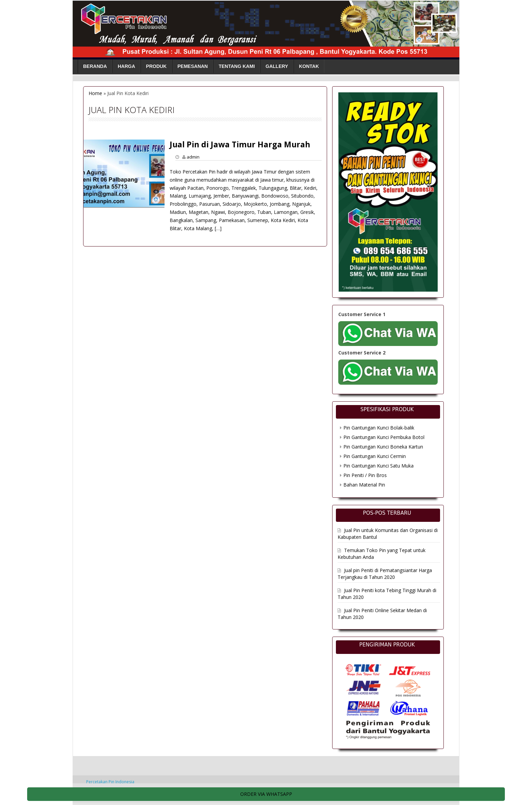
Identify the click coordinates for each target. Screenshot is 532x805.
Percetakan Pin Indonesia (110, 782)
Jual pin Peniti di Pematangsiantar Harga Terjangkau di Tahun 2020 (385, 574)
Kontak (309, 66)
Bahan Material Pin (364, 485)
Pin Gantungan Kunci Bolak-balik (379, 428)
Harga (126, 66)
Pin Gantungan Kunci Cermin (375, 456)
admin (193, 157)
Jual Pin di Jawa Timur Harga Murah (240, 144)
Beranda (95, 66)
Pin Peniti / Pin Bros (365, 475)
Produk (156, 66)
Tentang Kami (236, 66)
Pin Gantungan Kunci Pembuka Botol (384, 437)
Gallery (277, 66)
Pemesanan (193, 66)
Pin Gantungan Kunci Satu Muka (378, 466)
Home (95, 93)
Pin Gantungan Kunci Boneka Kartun (383, 447)
